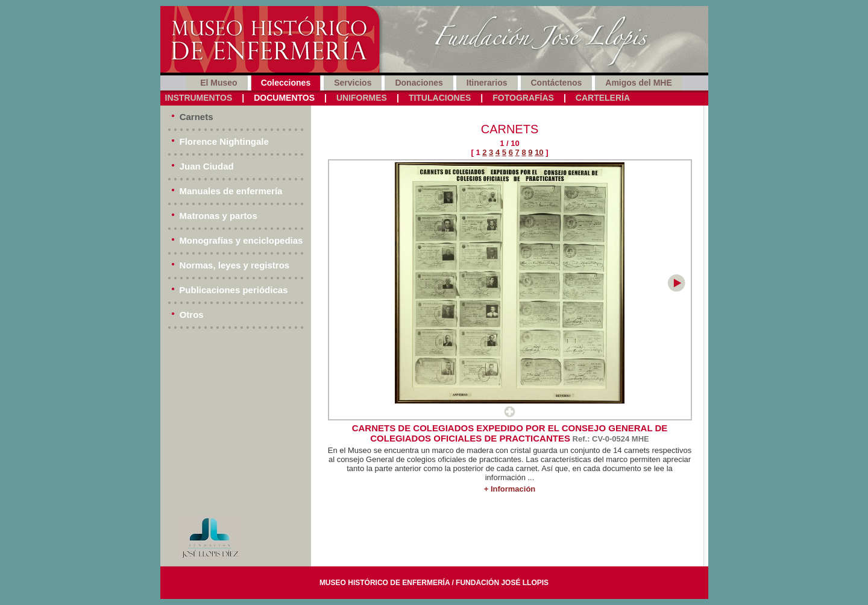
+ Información (510, 489)
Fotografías (523, 98)
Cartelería (603, 98)
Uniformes (362, 98)
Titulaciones (440, 98)
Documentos (284, 98)
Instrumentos (199, 98)
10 (539, 152)
